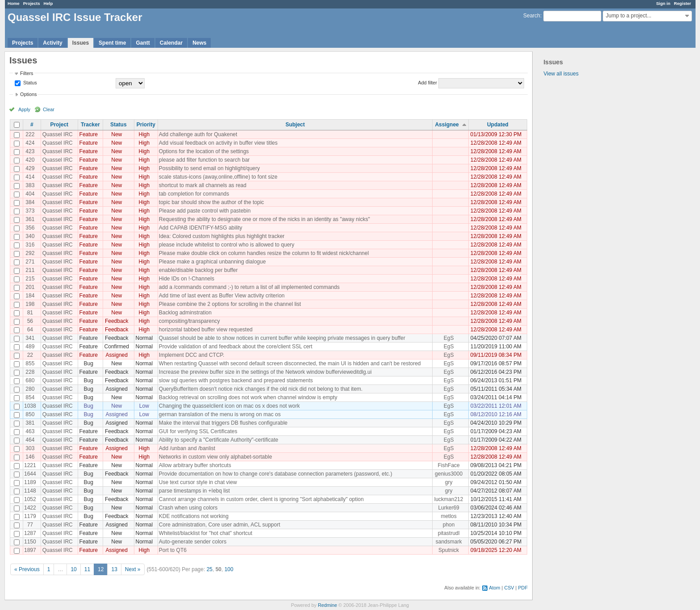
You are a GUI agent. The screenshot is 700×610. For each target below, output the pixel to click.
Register (683, 3)
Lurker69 (448, 508)
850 (30, 414)
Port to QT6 (173, 550)
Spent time (112, 43)
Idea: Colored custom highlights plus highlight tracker (222, 236)
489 (30, 347)
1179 (30, 516)
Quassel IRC (58, 134)
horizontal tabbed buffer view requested (206, 330)
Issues (81, 43)
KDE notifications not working (194, 516)
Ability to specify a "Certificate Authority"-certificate (219, 440)
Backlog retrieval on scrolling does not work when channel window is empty (248, 397)
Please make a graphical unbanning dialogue (212, 262)
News (199, 43)
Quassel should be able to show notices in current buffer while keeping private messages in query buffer (282, 338)
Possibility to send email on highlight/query (209, 168)
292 (30, 253)
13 (114, 569)
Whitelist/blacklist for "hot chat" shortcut (206, 533)
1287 (30, 533)
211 (30, 270)
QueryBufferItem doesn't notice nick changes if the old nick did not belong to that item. (261, 389)
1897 (30, 550)
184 (30, 296)
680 (30, 380)
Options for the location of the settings (204, 151)
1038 (30, 406)
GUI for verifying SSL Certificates (198, 431)
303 (30, 448)
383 (30, 185)
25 (210, 569)
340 (30, 236)
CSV (509, 588)
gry (449, 482)
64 (30, 330)
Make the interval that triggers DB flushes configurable (223, 423)
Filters (27, 73)
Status (29, 83)
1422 (30, 508)
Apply (24, 109)
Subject (295, 125)
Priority (146, 125)
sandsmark (449, 542)
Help (48, 3)
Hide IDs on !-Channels (187, 279)
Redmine (327, 605)
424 (30, 143)
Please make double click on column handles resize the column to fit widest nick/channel (264, 253)
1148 (30, 491)
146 (30, 457)
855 (30, 363)
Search (532, 16)
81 (30, 313)
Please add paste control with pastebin (205, 211)
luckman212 (449, 499)
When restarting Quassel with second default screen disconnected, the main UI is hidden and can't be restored (290, 363)
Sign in (663, 3)
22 (30, 355)
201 (30, 287)
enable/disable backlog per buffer (198, 270)
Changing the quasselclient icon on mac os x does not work (229, 406)
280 (30, 389)
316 (30, 245)
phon (449, 525)
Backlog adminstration (185, 313)
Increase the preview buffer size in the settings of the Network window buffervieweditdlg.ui (265, 372)
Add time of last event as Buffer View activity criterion (222, 296)
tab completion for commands (194, 194)
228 (30, 372)
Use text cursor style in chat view (198, 482)
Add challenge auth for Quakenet (198, 134)
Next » (133, 569)
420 (30, 160)
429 (30, 168)
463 (30, 431)
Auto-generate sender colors (193, 542)
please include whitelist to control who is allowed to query (227, 245)
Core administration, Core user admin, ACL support (220, 525)
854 (30, 397)
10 (73, 569)
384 (30, 202)
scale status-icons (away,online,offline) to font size (218, 177)
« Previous (27, 569)
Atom (494, 588)
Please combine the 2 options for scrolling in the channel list (230, 304)
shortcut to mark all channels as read (203, 185)
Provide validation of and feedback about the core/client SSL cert (236, 347)
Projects (32, 3)
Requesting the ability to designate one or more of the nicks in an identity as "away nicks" (265, 219)
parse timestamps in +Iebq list (194, 491)
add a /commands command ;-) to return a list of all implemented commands (249, 287)
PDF (523, 588)
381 (30, 423)
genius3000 (449, 474)
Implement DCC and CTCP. (192, 355)
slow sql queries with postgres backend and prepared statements (236, 380)
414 (30, 177)
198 (30, 304)
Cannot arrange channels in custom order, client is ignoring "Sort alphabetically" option (261, 499)
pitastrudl (449, 533)
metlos (448, 516)
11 (87, 569)
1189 (30, 482)
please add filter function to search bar (204, 160)
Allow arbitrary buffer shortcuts (195, 465)
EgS (449, 338)
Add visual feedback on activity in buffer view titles (218, 143)
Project (59, 125)
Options (28, 94)
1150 (30, 542)
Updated (498, 125)
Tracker (90, 125)
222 (30, 134)
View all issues (561, 74)
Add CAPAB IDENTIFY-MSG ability (201, 228)
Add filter (427, 83)
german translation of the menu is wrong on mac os (220, 414)
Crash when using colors (188, 508)
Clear (49, 109)
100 (229, 569)
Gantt (143, 43)
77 (30, 525)
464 (30, 440)
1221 (30, 465)
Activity (52, 43)
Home (14, 3)
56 (30, 321)
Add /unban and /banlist (187, 448)
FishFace (448, 465)
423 (30, 151)
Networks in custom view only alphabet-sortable (215, 457)
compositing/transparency (190, 321)
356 (30, 228)
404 (30, 194)
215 (30, 279)
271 (30, 262)
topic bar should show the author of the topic (211, 202)
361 (30, 219)
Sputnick (449, 550)
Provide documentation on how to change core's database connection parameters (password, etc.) (276, 474)
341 (30, 338)
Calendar (171, 43)
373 (30, 211)
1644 (30, 474)
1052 (30, 499)
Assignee (447, 125)
